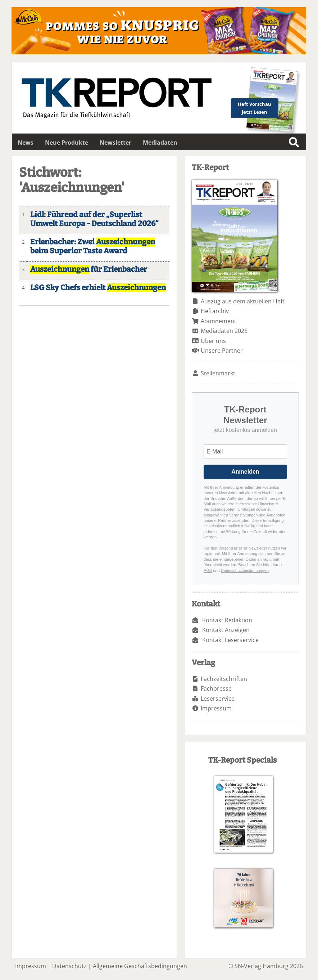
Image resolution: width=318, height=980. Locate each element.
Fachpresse (216, 688)
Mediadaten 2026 (224, 331)
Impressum (216, 708)
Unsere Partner (222, 351)
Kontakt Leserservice (230, 640)
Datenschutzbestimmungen (245, 570)
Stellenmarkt (218, 373)
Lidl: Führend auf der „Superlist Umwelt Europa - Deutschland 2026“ (94, 219)
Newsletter (115, 143)
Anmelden (245, 472)
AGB (208, 570)
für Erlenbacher (89, 269)
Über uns (213, 341)
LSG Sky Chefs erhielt (98, 288)
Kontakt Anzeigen (226, 630)
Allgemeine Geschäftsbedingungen (140, 966)
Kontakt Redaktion (227, 620)
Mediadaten (160, 143)
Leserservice (218, 699)
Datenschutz (69, 966)
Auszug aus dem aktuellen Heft (243, 301)
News (26, 143)
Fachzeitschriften (224, 679)
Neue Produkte (67, 143)
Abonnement (219, 321)
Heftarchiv (215, 311)
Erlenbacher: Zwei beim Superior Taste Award (93, 247)
